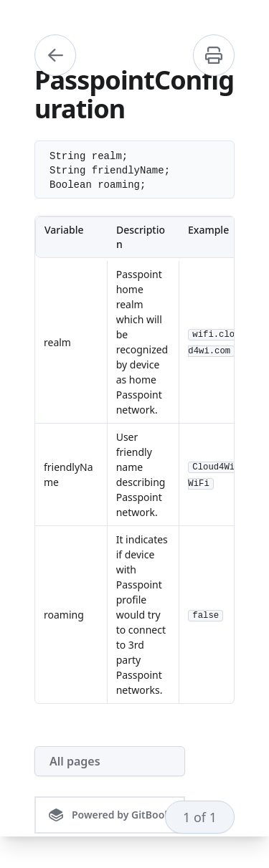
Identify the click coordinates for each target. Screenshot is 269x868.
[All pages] (110, 761)
